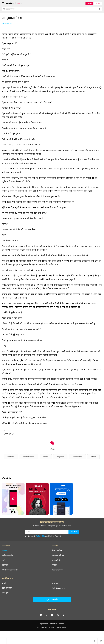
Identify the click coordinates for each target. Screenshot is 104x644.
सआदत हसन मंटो (7, 24)
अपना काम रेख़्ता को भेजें (10, 570)
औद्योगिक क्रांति (77, 457)
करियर (54, 565)
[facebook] (41, 615)
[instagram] (58, 615)
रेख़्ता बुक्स (5, 593)
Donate (89, 4)
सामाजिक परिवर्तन (29, 457)
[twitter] (47, 615)
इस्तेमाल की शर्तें (54, 624)
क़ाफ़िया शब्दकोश (8, 555)
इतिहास (46, 457)
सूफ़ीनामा (55, 583)
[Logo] (10, 4)
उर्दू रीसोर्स (5, 565)
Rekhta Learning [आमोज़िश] (59, 588)
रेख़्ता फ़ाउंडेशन (57, 550)
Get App (98, 3)
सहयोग (4, 550)
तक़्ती (4, 560)
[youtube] (52, 615)
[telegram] (63, 615)
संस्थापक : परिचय (58, 555)
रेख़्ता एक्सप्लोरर (58, 570)
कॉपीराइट (62, 624)
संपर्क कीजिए (56, 560)
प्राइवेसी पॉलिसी (44, 624)
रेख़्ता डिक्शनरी (7, 588)
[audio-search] (100, 9)
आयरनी (93, 457)
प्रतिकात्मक (11, 457)
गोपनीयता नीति (40, 536)
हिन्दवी (4, 583)
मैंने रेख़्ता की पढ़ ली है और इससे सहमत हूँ (43, 536)
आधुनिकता (60, 457)
